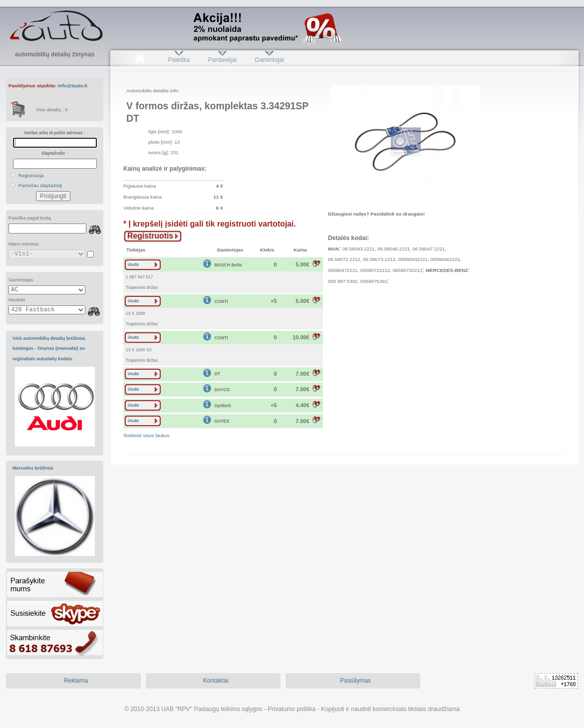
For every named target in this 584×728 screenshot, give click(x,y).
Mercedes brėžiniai (33, 468)
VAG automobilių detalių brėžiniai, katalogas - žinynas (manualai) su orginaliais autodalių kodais (49, 349)
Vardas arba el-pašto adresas (55, 133)
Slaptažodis (55, 153)
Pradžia (140, 60)
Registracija (31, 175)
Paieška (179, 60)
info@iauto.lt (73, 86)
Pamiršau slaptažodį (40, 185)
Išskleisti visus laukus (146, 435)
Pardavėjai (222, 60)
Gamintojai (269, 60)
